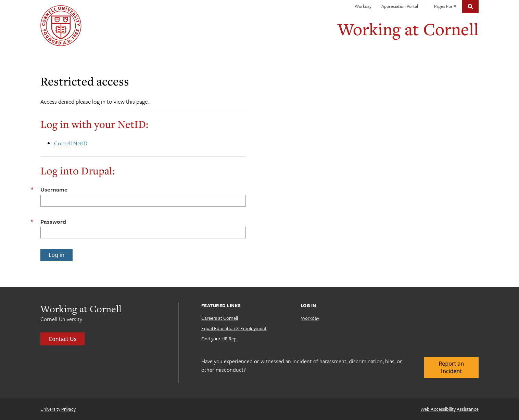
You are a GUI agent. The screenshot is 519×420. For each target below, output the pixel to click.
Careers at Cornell (220, 318)
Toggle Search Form (470, 6)
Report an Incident (451, 367)
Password (53, 221)
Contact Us (62, 339)
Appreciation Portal (400, 6)
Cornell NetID (71, 143)
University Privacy (58, 409)
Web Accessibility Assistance (450, 409)
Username (54, 189)
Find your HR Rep (219, 338)
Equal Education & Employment (234, 328)
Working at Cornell (408, 29)
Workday (363, 6)
